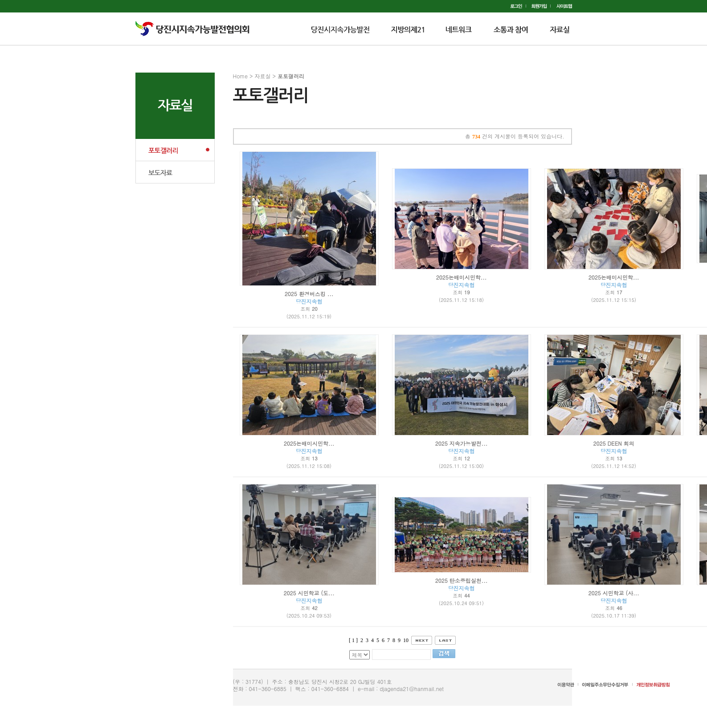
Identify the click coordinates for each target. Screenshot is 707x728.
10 (406, 640)
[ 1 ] (353, 640)
